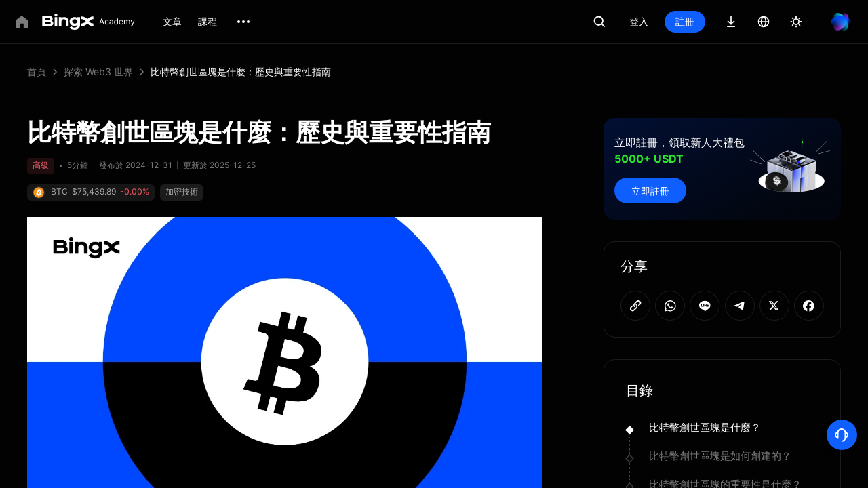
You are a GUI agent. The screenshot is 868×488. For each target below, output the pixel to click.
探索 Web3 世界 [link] (98, 72)
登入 (639, 21)
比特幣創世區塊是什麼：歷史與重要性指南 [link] (241, 72)
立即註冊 (650, 191)
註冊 (685, 21)
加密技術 (182, 191)
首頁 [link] (37, 72)
